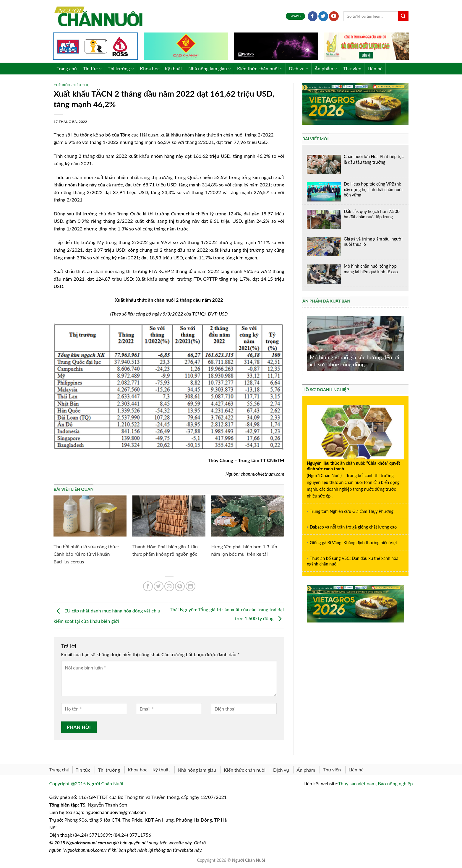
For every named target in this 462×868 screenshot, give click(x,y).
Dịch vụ (299, 69)
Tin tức (92, 69)
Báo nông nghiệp (395, 783)
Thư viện (352, 68)
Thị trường (121, 69)
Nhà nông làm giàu (210, 69)
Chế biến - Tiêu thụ (72, 85)
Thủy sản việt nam (357, 783)
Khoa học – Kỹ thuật (161, 68)
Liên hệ (375, 68)
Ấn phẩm (326, 69)
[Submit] (403, 16)
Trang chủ (67, 68)
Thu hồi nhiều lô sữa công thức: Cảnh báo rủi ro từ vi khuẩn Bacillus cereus (86, 554)
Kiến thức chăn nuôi (260, 69)
